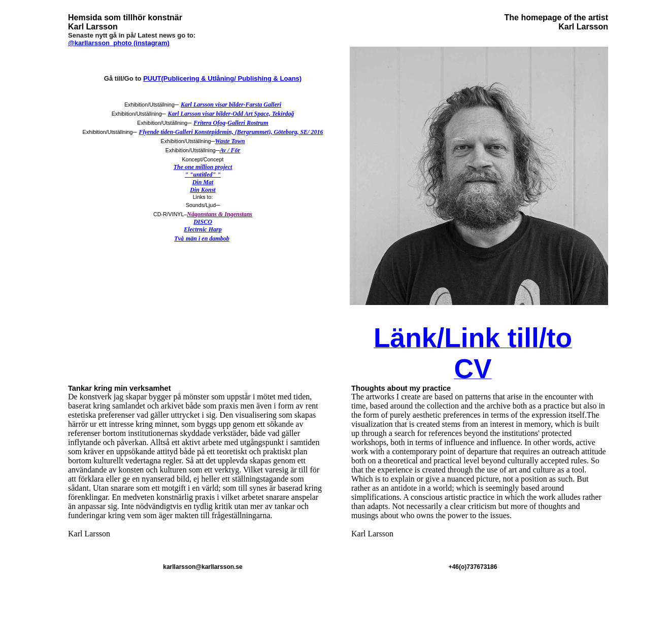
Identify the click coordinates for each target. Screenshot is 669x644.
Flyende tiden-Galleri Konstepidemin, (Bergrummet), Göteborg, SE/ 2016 (231, 132)
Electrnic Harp (203, 229)
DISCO (203, 222)
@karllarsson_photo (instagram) (119, 43)
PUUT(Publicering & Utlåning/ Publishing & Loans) (222, 78)
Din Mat (203, 182)
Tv (177, 239)
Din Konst (203, 190)
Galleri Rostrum (248, 123)
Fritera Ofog (209, 123)
